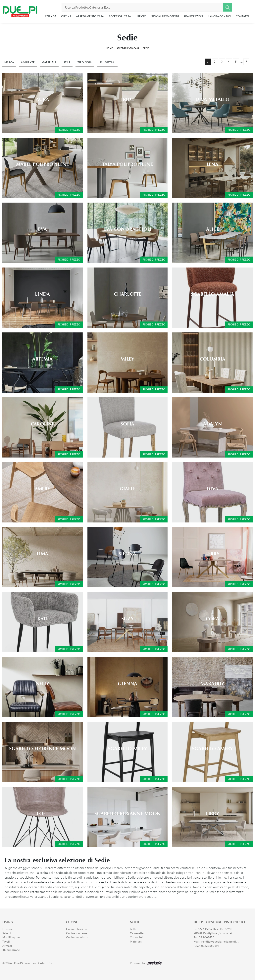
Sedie (146, 48)
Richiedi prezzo (69, 130)
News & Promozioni (165, 16)
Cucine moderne (77, 933)
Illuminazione (11, 950)
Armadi (7, 946)
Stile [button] (67, 62)
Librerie (7, 929)
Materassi (136, 941)
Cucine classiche (77, 929)
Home (109, 48)
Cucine (66, 16)
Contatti (242, 16)
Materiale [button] (49, 62)
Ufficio (141, 16)
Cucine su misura (77, 937)
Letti (133, 929)
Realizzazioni (194, 16)
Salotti (7, 933)
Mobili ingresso (12, 937)
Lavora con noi (220, 16)
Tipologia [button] (85, 62)
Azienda (50, 16)
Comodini (136, 937)
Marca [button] (9, 62)
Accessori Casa (120, 16)
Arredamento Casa (90, 16)
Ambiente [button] (28, 62)
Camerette (137, 933)
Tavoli (6, 941)
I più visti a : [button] (107, 62)
